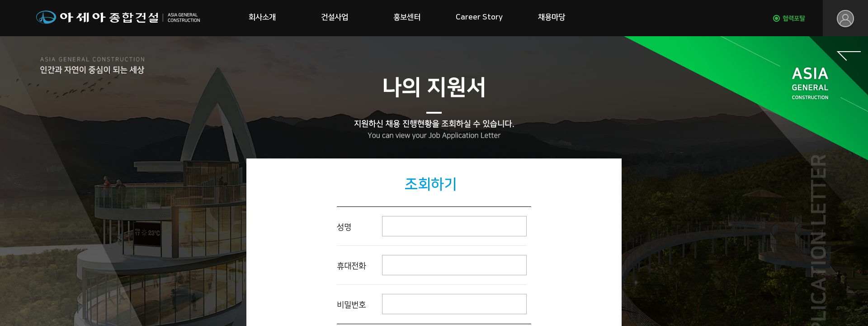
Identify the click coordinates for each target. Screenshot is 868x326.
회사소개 (262, 17)
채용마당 (552, 17)
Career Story (479, 17)
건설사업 (335, 17)
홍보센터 (407, 17)
